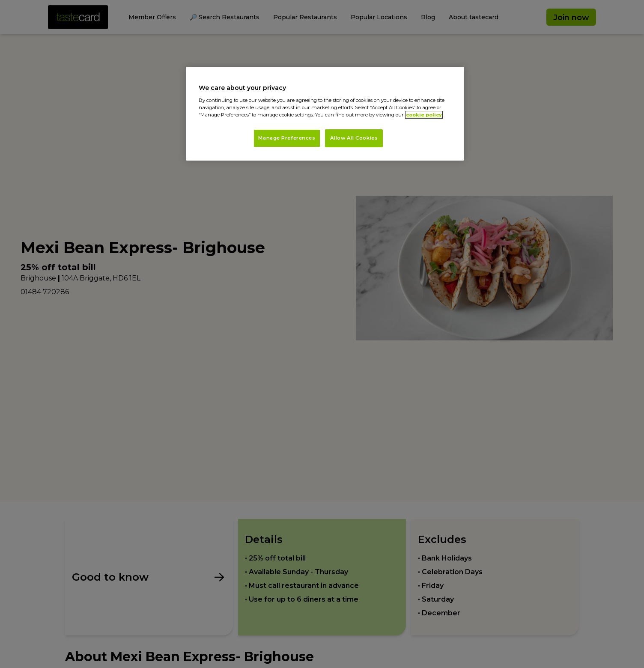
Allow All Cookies (354, 138)
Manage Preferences (287, 138)
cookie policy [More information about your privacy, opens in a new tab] (424, 115)
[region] (325, 114)
